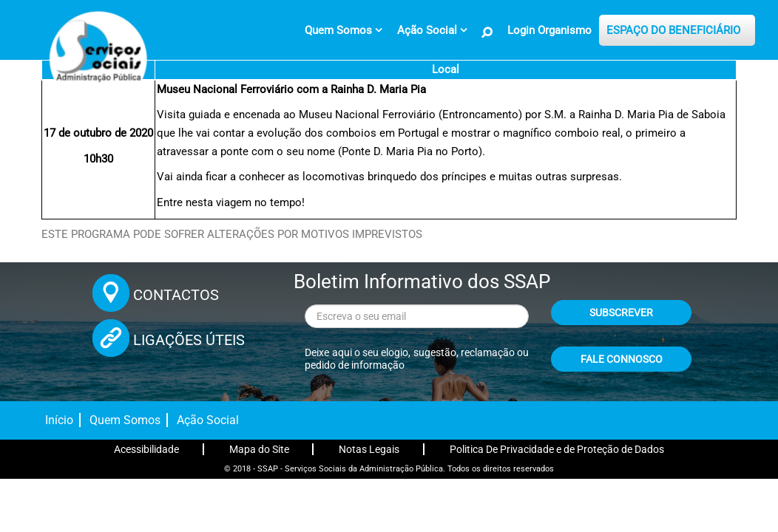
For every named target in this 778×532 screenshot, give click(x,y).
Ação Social (208, 420)
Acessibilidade (146, 449)
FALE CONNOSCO (622, 359)
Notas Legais (369, 449)
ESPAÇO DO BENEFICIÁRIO (673, 30)
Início (59, 420)
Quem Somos (125, 420)
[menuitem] (344, 30)
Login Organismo (549, 30)
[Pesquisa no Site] (487, 33)
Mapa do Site (259, 449)
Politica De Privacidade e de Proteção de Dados (557, 449)
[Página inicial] (96, 55)
